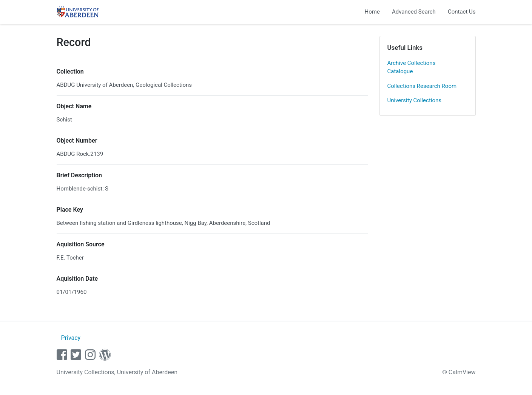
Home (372, 12)
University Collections (415, 100)
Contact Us (462, 12)
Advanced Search (414, 12)
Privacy (71, 338)
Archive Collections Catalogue (412, 67)
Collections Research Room (422, 86)
